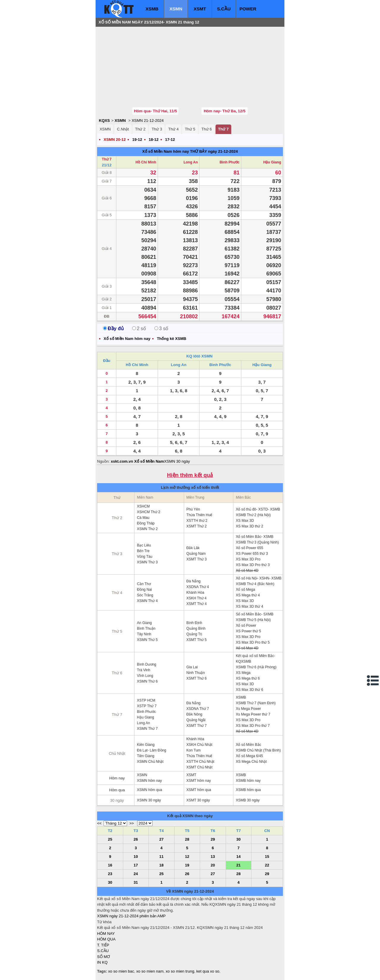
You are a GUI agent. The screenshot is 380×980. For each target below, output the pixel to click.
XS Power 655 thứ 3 (252, 554)
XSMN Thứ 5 (147, 640)
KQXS (104, 120)
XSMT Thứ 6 (197, 678)
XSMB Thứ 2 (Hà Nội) (253, 515)
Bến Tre (143, 551)
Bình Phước (230, 162)
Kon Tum (194, 750)
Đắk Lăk (193, 548)
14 (238, 857)
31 (136, 882)
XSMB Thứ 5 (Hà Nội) (253, 620)
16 (110, 865)
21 (238, 865)
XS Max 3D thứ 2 (249, 526)
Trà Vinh (144, 670)
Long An (191, 162)
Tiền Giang (146, 756)
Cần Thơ (144, 584)
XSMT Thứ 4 (197, 604)
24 (136, 874)
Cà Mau (143, 518)
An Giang (144, 623)
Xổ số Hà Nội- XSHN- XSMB (259, 578)
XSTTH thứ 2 (197, 521)
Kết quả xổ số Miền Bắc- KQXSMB (255, 659)
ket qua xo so (208, 971)
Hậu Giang (272, 162)
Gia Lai (192, 667)
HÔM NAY (106, 933)
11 (161, 857)
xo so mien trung (180, 971)
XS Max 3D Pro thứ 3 (253, 565)
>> (132, 823)
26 (136, 839)
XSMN (176, 9)
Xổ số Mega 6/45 (249, 756)
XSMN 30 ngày (177, 461)
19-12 (137, 140)
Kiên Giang (146, 745)
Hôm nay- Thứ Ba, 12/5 (224, 111)
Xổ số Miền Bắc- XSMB (255, 537)
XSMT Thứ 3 (197, 559)
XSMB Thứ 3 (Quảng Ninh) (257, 542)
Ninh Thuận (196, 673)
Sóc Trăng (145, 595)
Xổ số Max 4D (247, 571)
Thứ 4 (174, 129)
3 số (161, 328)
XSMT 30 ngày (198, 800)
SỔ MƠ (103, 957)
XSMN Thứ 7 (147, 729)
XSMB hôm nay (248, 781)
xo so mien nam (150, 971)
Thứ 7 (223, 129)
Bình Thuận (146, 628)
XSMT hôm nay (199, 781)
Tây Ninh (144, 634)
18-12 (154, 140)
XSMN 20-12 (115, 140)
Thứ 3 (157, 129)
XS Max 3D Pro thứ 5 (253, 642)
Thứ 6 (207, 129)
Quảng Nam (196, 554)
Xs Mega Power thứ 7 (253, 714)
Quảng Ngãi (196, 720)
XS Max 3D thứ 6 (249, 690)
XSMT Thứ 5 (197, 640)
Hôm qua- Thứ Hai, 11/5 (155, 111)
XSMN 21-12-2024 (148, 120)
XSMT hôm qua (199, 790)
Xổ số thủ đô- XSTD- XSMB (258, 509)
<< (99, 823)
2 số (139, 328)
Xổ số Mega (245, 590)
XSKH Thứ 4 (197, 598)
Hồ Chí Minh (146, 162)
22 (267, 865)
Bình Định (194, 623)
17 (136, 865)
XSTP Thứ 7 (147, 706)
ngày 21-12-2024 (223, 151)
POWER (248, 9)
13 (213, 857)
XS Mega (243, 673)
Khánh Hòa (195, 593)
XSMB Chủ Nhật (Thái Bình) (258, 750)
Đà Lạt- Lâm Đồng (152, 750)
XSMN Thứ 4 (147, 601)
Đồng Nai (144, 590)
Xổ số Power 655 (249, 548)
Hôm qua (117, 790)
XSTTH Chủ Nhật (200, 762)
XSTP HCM (146, 700)
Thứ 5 (190, 129)
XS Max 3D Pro (248, 559)
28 (187, 839)
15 (267, 857)
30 (238, 839)
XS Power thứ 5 (248, 631)
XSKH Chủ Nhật (199, 745)
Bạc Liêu (144, 545)
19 (187, 865)
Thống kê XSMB (171, 339)
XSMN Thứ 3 (147, 562)
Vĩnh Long (145, 676)
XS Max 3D (245, 521)
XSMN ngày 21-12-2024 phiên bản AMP (131, 916)
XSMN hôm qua (149, 790)
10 (136, 857)
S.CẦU (224, 9)
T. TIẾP (103, 945)
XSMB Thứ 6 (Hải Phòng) (256, 667)
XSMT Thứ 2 (197, 526)
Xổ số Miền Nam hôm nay (166, 151)
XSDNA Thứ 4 (198, 587)
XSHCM (143, 506)
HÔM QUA (106, 939)
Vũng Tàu (145, 557)
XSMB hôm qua (248, 790)
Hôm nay (117, 778)
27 (161, 839)
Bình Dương (147, 664)
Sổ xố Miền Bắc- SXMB (255, 614)
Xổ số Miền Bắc (248, 745)
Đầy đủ (113, 328)
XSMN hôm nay (149, 781)
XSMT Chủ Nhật (199, 767)
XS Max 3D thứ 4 (249, 606)
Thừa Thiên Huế (199, 515)
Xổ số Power (246, 626)
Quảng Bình (196, 628)
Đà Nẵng (194, 581)
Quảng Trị (194, 634)
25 (110, 839)
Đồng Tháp (146, 523)
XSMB (152, 9)
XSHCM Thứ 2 (148, 512)
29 (213, 839)
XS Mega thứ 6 (248, 678)
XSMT (200, 9)
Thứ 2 (140, 129)
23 (110, 874)
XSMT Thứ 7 (197, 726)
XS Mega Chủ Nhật (251, 762)
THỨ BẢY (198, 151)
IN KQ (102, 962)
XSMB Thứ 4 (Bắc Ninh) (255, 584)
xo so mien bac (121, 971)
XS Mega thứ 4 (248, 595)
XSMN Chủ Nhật (150, 762)
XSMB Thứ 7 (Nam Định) (256, 703)
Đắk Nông (194, 714)
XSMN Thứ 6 (147, 681)
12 (187, 857)
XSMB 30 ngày (248, 800)
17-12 (170, 140)
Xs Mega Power (248, 709)
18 (161, 865)
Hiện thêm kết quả (190, 475)
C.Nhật (123, 129)
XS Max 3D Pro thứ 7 (253, 726)
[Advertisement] (142, 67)
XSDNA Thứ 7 (198, 709)
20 (213, 865)
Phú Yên (193, 509)
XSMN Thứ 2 (147, 529)
